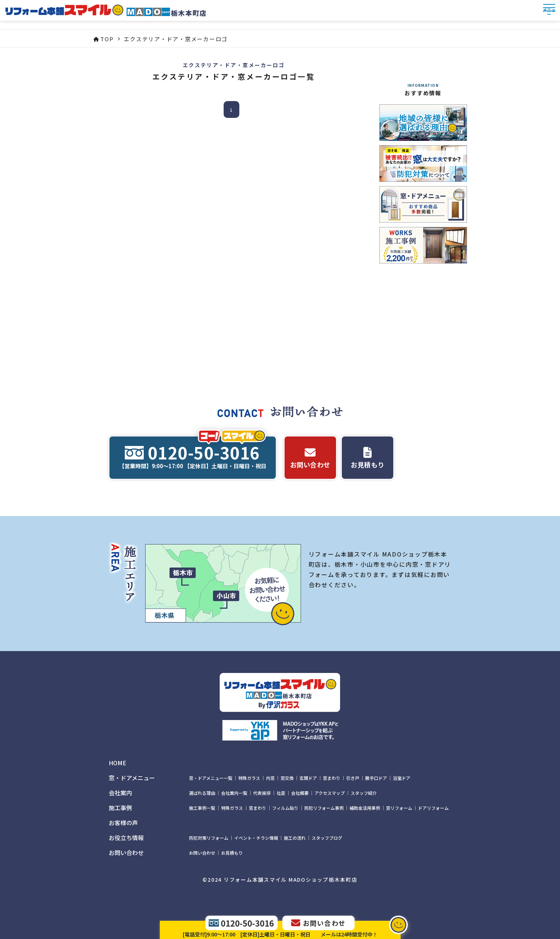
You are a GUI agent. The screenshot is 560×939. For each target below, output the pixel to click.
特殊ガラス (249, 778)
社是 (281, 793)
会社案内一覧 (234, 793)
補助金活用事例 (365, 808)
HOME (117, 763)
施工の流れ (295, 838)
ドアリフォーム (433, 808)
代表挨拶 (262, 793)
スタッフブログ (327, 838)
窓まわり (332, 778)
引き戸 (353, 778)
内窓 (270, 778)
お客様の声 (123, 823)
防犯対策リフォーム (209, 838)
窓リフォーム (399, 808)
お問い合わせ (202, 853)
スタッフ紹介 (364, 793)
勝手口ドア (376, 778)
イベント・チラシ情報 (256, 838)
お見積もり (232, 853)
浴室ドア (402, 778)
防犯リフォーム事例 (324, 808)
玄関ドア (308, 778)
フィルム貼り (285, 808)
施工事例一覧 (202, 808)
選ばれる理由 (202, 793)
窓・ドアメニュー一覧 (211, 778)
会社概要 (300, 793)
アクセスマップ (330, 793)
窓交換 (287, 778)
